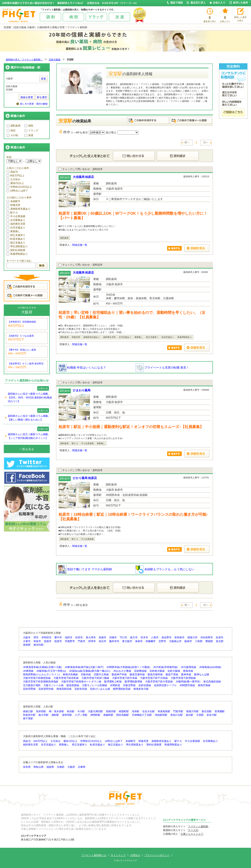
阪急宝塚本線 (137, 674)
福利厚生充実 (16, 224)
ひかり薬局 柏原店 (85, 478)
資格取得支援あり (18, 209)
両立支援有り (16, 235)
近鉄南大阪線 (157, 671)
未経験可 (13, 201)
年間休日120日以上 (19, 187)
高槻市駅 (111, 711)
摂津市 (92, 641)
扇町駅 (55, 715)
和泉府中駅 (29, 715)
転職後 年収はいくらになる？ (82, 367)
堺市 (36, 637)
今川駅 (81, 711)
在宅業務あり (16, 220)
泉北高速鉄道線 (212, 682)
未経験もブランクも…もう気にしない (165, 569)
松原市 (220, 637)
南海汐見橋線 (70, 674)
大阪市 (27, 637)
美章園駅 (220, 711)
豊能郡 (209, 641)
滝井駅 (136, 711)
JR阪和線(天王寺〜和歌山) (51, 671)
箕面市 (48, 641)
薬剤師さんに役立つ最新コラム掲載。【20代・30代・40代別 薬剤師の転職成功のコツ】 (30, 398)
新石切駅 (207, 711)
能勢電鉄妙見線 (122, 689)
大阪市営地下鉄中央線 (125, 678)
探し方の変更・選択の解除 (34, 104)
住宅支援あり (16, 228)
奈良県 (27, 767)
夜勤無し (13, 231)
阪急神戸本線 (119, 674)
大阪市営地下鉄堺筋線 (183, 678)
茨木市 (144, 637)
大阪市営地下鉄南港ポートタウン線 (81, 682)
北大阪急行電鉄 (32, 685)
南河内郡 (38, 645)
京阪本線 (86, 674)
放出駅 (190, 715)
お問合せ (135, 855)
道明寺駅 (67, 715)
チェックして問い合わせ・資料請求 (81, 169)
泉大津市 (91, 637)
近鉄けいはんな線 (100, 689)
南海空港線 (204, 685)
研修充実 (13, 205)
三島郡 (199, 641)
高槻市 (102, 637)
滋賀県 (50, 767)
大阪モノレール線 (54, 685)
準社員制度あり (17, 246)
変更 (44, 79)
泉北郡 (220, 641)
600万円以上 (15, 176)
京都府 (61, 767)
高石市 (102, 641)
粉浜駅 (71, 711)
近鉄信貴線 (145, 685)
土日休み (13, 179)
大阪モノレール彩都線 (95, 685)
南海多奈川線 (141, 689)
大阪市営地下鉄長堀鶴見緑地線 (41, 682)
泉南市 (139, 641)
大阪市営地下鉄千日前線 (154, 678)
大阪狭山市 (175, 641)
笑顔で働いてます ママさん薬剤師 (85, 569)
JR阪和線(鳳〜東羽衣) (188, 682)
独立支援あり (16, 243)
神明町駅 (95, 715)
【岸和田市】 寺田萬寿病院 (22, 322)
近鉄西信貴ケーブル (165, 685)
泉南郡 (27, 645)
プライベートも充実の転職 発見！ (162, 367)
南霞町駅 (124, 711)
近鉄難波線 (140, 671)
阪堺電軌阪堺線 (133, 682)
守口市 (123, 637)
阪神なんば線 (202, 674)
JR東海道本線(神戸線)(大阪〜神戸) (84, 667)
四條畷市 (151, 641)
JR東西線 (28, 671)
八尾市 (155, 637)
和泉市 (37, 641)
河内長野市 (207, 637)
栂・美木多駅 (56, 711)
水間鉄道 (115, 685)
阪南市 (188, 641)
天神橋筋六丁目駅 (142, 715)
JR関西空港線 (187, 685)
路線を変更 (27, 97)
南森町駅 (108, 715)
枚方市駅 (44, 715)
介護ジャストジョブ (192, 834)
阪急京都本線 (155, 674)
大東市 (27, 641)
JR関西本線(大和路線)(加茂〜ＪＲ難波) (128, 667)
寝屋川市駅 (192, 711)
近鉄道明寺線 (46, 689)
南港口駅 (28, 711)
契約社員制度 (16, 250)
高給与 (12, 172)
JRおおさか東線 (122, 671)
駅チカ (12, 213)
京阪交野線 (129, 685)
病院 (29, 126)
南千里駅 (28, 718)
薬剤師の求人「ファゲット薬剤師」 (24, 60)
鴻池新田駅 (161, 715)
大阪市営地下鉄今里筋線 (159, 682)
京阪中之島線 (101, 674)
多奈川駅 (212, 715)
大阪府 (71, 767)
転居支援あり (16, 239)
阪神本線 (186, 674)
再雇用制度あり (17, 254)
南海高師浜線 (64, 689)
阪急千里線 (172, 674)
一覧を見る (27, 449)
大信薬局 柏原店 (83, 177)
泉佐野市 (166, 637)
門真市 (82, 641)
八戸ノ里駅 (81, 715)
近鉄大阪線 (55, 60)
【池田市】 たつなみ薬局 (21, 336)
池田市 (69, 637)
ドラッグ (31, 131)
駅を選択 (42, 97)
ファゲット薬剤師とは (94, 855)
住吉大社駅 (149, 711)
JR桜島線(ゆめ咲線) (210, 667)
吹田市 (79, 637)
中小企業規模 (16, 216)
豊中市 (58, 637)
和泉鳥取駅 (164, 711)
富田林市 (179, 637)
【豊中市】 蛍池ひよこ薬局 (22, 350)
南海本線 (188, 671)
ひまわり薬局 (82, 390)
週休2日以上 (15, 183)
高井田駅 (41, 711)
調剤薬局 (14, 126)
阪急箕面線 (73, 685)
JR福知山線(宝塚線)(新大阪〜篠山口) (90, 671)
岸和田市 (46, 637)
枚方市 (134, 637)
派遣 (29, 135)
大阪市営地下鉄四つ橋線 (95, 678)
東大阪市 (127, 641)
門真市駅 (178, 711)
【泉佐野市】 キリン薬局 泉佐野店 (26, 364)
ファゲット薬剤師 (198, 826)
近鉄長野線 (29, 689)
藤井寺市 (114, 641)
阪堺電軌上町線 (113, 682)
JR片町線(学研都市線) (165, 667)
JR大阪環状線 (188, 667)
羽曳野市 (70, 641)
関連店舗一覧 (80, 245)
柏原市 (58, 641)
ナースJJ (193, 830)
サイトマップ (118, 855)
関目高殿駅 (123, 715)
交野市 (162, 641)
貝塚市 (113, 637)
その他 (12, 135)
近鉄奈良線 (81, 689)
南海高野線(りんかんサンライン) (41, 674)
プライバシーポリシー (157, 855)
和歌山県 (38, 767)
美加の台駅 (177, 715)
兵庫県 (82, 767)
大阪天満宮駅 (95, 711)
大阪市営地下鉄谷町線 (66, 678)
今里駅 (200, 715)
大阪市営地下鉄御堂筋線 (37, 678)
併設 (11, 131)
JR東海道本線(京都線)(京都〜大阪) (42, 667)
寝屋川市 (192, 637)
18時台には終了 (17, 191)
